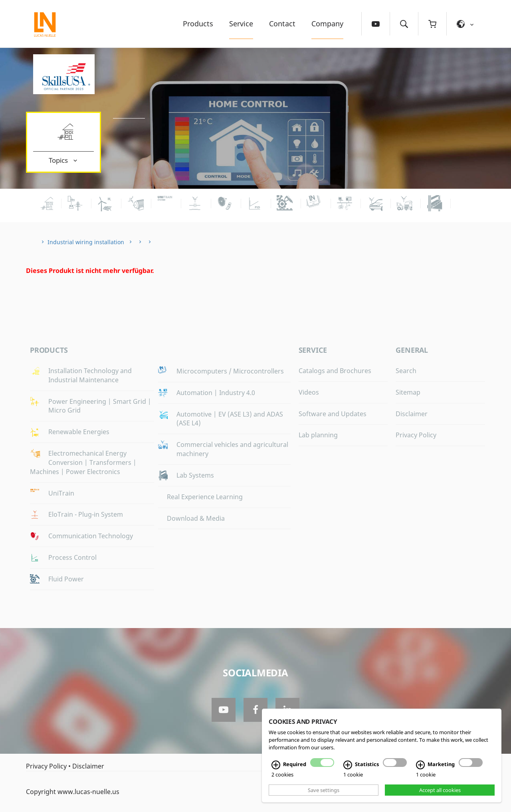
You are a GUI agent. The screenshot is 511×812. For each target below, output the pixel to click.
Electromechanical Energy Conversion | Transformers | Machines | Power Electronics (83, 462)
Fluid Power (66, 579)
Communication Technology (91, 536)
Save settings (324, 790)
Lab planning (318, 435)
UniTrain (61, 493)
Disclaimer (412, 414)
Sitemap (408, 392)
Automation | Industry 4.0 (216, 393)
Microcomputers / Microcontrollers (230, 371)
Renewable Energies (79, 432)
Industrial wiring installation (86, 242)
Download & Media (196, 518)
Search (406, 371)
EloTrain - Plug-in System (86, 514)
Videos (309, 392)
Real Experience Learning (205, 497)
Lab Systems (195, 475)
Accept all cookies (440, 790)
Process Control (72, 557)
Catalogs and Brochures (335, 371)
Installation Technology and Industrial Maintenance (90, 375)
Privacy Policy (416, 435)
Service (241, 24)
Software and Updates (333, 414)
